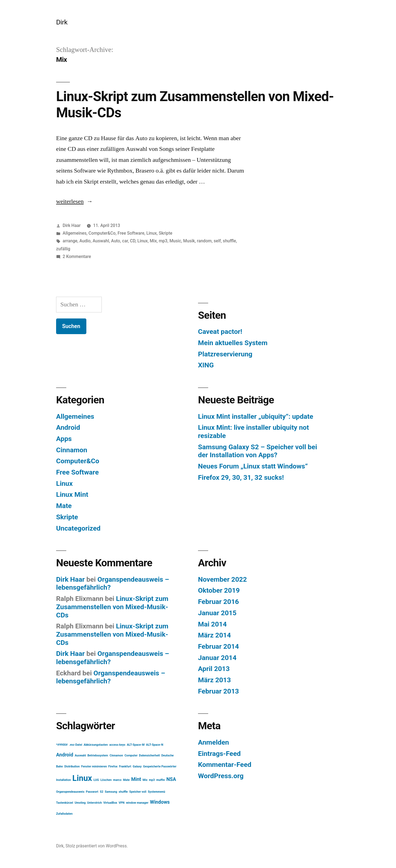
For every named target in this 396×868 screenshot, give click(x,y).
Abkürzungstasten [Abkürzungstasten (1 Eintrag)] (96, 745)
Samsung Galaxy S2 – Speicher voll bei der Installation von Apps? (258, 451)
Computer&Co (102, 233)
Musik (189, 241)
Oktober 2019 (219, 590)
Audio (85, 241)
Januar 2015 (217, 613)
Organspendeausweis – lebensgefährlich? (111, 677)
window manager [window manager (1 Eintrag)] (137, 803)
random (204, 241)
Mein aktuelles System (233, 343)
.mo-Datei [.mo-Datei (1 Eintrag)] (75, 745)
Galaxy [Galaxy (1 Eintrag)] (137, 766)
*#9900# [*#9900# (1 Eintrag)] (62, 745)
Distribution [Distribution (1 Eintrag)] (72, 766)
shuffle (229, 241)
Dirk (62, 22)
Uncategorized (78, 528)
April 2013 (214, 669)
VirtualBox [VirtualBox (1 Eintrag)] (110, 803)
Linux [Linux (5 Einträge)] (82, 778)
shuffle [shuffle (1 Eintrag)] (123, 792)
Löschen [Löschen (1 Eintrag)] (106, 780)
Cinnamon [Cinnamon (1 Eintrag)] (116, 755)
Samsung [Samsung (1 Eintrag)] (111, 792)
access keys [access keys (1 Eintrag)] (117, 745)
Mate (64, 506)
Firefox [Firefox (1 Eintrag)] (113, 766)
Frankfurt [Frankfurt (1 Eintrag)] (125, 766)
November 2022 (222, 579)
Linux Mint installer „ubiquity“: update (256, 416)
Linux (152, 233)
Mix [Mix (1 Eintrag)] (145, 780)
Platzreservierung (225, 354)
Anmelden (214, 742)
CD (133, 241)
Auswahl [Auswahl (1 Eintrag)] (80, 755)
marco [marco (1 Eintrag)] (117, 780)
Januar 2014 (217, 658)
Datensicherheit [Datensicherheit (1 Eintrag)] (150, 755)
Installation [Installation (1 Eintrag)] (64, 780)
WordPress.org (221, 776)
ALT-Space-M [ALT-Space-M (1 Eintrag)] (136, 745)
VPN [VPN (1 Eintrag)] (121, 803)
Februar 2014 (218, 646)
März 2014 (215, 635)
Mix (153, 241)
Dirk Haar (72, 225)
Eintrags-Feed (219, 754)
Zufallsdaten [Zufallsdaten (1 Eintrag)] (64, 814)
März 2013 (215, 680)
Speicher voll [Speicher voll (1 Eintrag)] (138, 792)
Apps (64, 439)
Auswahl (101, 241)
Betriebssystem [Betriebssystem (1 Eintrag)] (98, 755)
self (217, 241)
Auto (116, 241)
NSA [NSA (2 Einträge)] (171, 779)
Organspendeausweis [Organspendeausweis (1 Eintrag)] (70, 792)
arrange (70, 241)
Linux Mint (72, 494)
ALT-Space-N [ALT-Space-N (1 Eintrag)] (155, 745)
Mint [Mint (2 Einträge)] (136, 779)
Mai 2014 (212, 624)
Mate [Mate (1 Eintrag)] (126, 780)
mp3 (163, 241)
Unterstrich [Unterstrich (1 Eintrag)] (95, 803)
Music (175, 241)
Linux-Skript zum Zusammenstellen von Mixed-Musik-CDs (112, 607)
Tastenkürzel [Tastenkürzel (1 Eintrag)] (65, 803)
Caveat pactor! (220, 332)
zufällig (63, 249)
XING (206, 365)
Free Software (131, 233)
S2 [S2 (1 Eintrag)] (102, 792)
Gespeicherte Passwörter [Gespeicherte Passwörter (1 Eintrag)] (160, 766)
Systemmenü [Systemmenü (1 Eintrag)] (156, 792)
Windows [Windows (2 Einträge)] (160, 802)
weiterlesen (74, 201)
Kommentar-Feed (225, 765)
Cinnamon (72, 450)
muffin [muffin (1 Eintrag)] (160, 780)
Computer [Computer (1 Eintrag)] (131, 755)
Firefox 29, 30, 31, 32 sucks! (241, 477)
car (125, 241)
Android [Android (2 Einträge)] (65, 755)
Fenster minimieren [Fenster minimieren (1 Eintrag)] (94, 766)
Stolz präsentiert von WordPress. (97, 846)
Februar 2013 (218, 691)
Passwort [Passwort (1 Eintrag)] (92, 792)
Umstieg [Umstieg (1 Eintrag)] (80, 803)
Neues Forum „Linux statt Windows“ (253, 466)
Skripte (165, 233)
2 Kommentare (77, 256)
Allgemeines (75, 233)
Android (68, 427)
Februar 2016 (218, 602)
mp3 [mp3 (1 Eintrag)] (152, 780)
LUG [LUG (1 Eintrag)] (96, 780)
